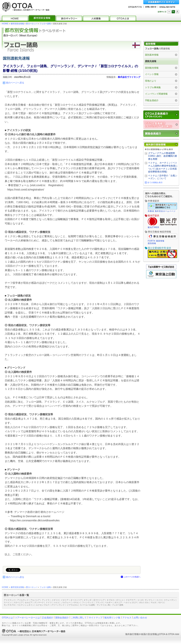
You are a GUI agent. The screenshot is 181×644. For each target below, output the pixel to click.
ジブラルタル (72, 605)
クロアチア (130, 600)
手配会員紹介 (152, 100)
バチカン (76, 602)
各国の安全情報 (149, 634)
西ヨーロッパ (32, 24)
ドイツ (49, 602)
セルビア (28, 602)
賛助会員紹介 (62, 618)
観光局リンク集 (112, 618)
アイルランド (23, 600)
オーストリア (76, 600)
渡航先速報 (151, 61)
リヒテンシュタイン (26, 605)
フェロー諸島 (45, 24)
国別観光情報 (152, 68)
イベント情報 (152, 74)
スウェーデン (169, 600)
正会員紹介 (48, 618)
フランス (99, 602)
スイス (159, 600)
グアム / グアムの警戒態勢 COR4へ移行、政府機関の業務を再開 (163, 156)
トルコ (56, 602)
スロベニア (18, 602)
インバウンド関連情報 (156, 94)
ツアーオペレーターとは (27, 618)
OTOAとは (7, 618)
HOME (5, 24)
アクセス (127, 618)
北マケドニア (99, 600)
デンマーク (39, 602)
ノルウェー (66, 602)
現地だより (151, 81)
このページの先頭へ (132, 577)
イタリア (65, 600)
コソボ (140, 600)
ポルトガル (144, 602)
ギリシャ (120, 600)
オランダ (87, 600)
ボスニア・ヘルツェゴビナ (126, 602)
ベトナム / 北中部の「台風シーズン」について (163, 177)
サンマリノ (150, 600)
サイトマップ (96, 618)
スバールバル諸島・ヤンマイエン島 (95, 605)
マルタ (153, 602)
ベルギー (109, 602)
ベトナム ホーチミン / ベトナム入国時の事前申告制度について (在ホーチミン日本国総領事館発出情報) (163, 167)
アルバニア (35, 600)
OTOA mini (174, 634)
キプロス (110, 600)
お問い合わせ (140, 618)
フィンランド (88, 602)
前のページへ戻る (15, 83)
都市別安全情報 (17, 24)
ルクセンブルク (43, 605)
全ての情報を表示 (155, 182)
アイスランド (9, 600)
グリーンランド (58, 605)
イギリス (55, 600)
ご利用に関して (79, 618)
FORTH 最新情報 (156, 241)
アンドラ (46, 600)
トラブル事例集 (153, 87)
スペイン (8, 602)
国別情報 (152, 243)
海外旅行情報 (132, 634)
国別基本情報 (152, 55)
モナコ (161, 602)
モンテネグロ (9, 605)
